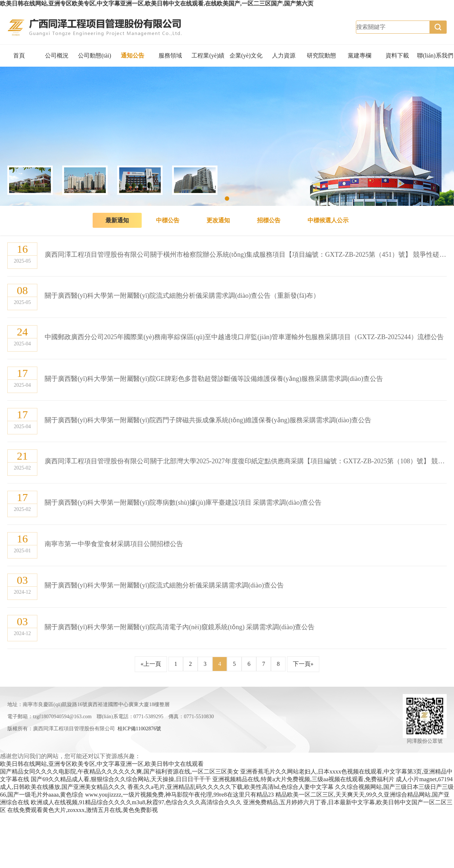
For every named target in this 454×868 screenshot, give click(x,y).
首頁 (19, 55)
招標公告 (269, 220)
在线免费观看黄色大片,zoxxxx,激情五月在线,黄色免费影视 (83, 810)
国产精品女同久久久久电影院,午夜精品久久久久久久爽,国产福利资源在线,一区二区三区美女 (119, 771)
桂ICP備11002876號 (139, 729)
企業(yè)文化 (246, 55)
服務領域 (170, 55)
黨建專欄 (360, 55)
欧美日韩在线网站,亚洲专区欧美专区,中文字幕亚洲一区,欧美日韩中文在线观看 (102, 764)
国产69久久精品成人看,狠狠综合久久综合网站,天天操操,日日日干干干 (121, 779)
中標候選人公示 (328, 220)
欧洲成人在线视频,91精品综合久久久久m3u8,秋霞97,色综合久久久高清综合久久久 (136, 802)
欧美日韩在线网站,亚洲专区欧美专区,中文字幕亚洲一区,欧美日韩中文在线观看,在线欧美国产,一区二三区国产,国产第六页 (157, 3)
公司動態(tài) (95, 55)
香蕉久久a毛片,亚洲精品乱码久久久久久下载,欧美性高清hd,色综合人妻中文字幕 (230, 787)
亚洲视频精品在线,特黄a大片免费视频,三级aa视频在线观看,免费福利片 (303, 779)
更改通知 (218, 220)
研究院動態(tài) (321, 60)
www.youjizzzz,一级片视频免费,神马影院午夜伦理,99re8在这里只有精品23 (179, 795)
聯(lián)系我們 (435, 55)
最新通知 (117, 220)
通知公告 (133, 55)
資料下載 (397, 55)
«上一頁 (151, 664)
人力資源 (284, 55)
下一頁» (303, 664)
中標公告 (168, 220)
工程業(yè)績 (208, 55)
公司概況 (57, 55)
